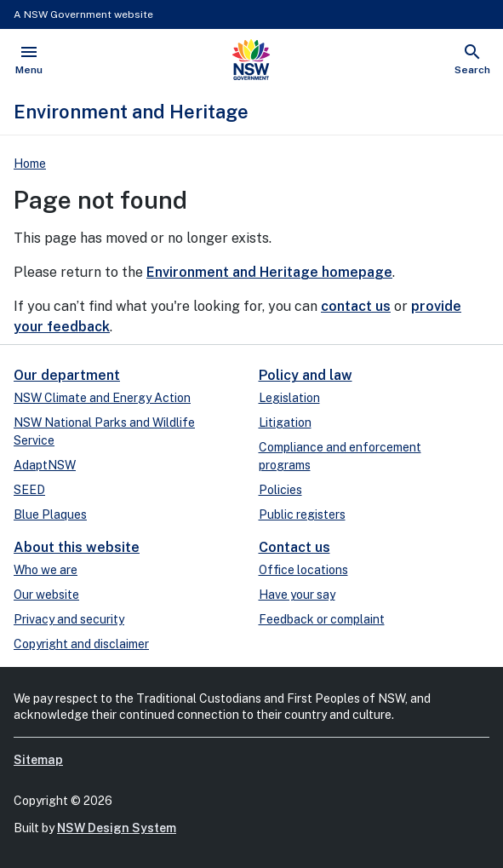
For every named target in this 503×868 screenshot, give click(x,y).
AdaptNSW (45, 465)
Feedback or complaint (322, 619)
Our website (46, 595)
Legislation (289, 398)
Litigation (285, 423)
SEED (29, 490)
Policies (280, 490)
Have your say (297, 595)
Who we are (46, 570)
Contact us (294, 547)
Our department (67, 375)
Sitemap (38, 760)
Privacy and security (69, 619)
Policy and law (306, 375)
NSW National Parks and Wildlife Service (104, 431)
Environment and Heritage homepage (269, 272)
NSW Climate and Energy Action (102, 398)
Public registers (302, 514)
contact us (356, 306)
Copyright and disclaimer (81, 644)
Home (30, 164)
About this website (77, 547)
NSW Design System (117, 828)
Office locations (303, 570)
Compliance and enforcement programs (340, 456)
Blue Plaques (50, 514)
